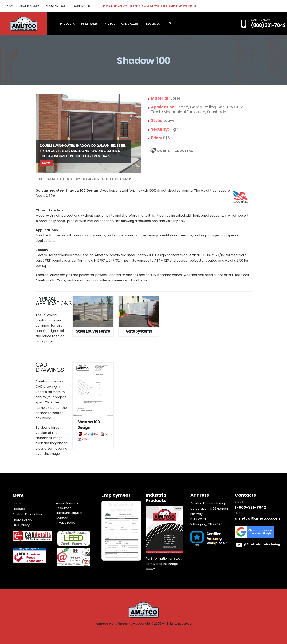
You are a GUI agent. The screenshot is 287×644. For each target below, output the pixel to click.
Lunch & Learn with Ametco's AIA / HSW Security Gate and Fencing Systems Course (149, 6)
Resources (152, 24)
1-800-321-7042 (250, 507)
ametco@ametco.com (22, 6)
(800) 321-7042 (268, 25)
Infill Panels (89, 24)
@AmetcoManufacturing (262, 544)
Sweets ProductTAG (171, 151)
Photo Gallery (22, 520)
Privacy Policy (66, 523)
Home (17, 503)
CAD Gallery (130, 24)
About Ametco (55, 6)
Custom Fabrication (27, 514)
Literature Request (69, 513)
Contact (62, 518)
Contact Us (82, 6)
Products (68, 24)
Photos (109, 24)
